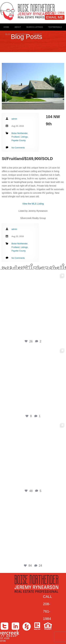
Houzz (27, 626)
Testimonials (55, 27)
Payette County (19, 140)
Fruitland (16, 137)
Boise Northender (19, 133)
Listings (24, 137)
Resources (22, 34)
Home (6, 27)
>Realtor (37, 626)
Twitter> (5, 626)
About (18, 27)
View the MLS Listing (33, 204)
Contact (37, 34)
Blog (8, 34)
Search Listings (35, 27)
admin (14, 119)
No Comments (18, 148)
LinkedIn (15, 626)
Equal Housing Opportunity (48, 626)
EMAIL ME (55, 17)
